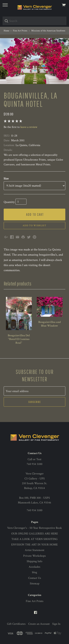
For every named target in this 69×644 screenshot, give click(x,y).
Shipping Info (34, 561)
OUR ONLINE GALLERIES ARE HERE (35, 534)
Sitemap (35, 584)
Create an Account (39, 624)
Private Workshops (34, 556)
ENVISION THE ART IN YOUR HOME (34, 545)
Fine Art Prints (35, 601)
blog (34, 572)
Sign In (56, 624)
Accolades (34, 567)
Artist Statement (35, 550)
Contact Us (35, 578)
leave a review (29, 127)
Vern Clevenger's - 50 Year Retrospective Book (34, 528)
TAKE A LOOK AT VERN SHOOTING (34, 539)
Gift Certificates (16, 624)
